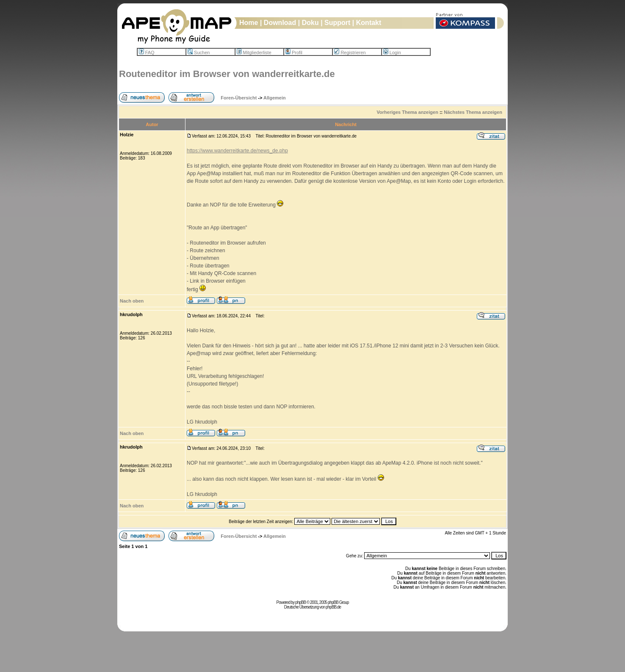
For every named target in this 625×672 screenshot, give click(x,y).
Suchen (199, 52)
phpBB (300, 602)
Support (337, 23)
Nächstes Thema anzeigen (473, 112)
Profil (294, 52)
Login (392, 52)
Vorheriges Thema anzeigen (408, 112)
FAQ (147, 52)
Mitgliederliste (254, 52)
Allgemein (275, 98)
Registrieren (350, 52)
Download (280, 23)
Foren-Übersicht (239, 98)
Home (249, 23)
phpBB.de (333, 607)
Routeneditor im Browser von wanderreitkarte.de (227, 74)
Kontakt (369, 23)
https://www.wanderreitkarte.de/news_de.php (237, 151)
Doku (310, 23)
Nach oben (132, 301)
